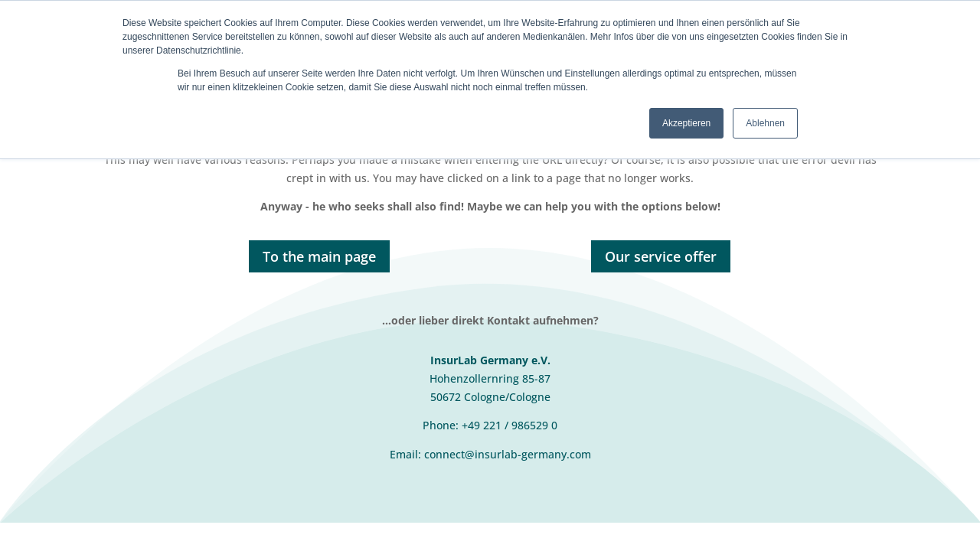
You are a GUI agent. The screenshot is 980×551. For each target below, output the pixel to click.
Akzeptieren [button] (686, 123)
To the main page (319, 256)
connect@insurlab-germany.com (508, 454)
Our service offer (661, 256)
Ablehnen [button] (765, 123)
